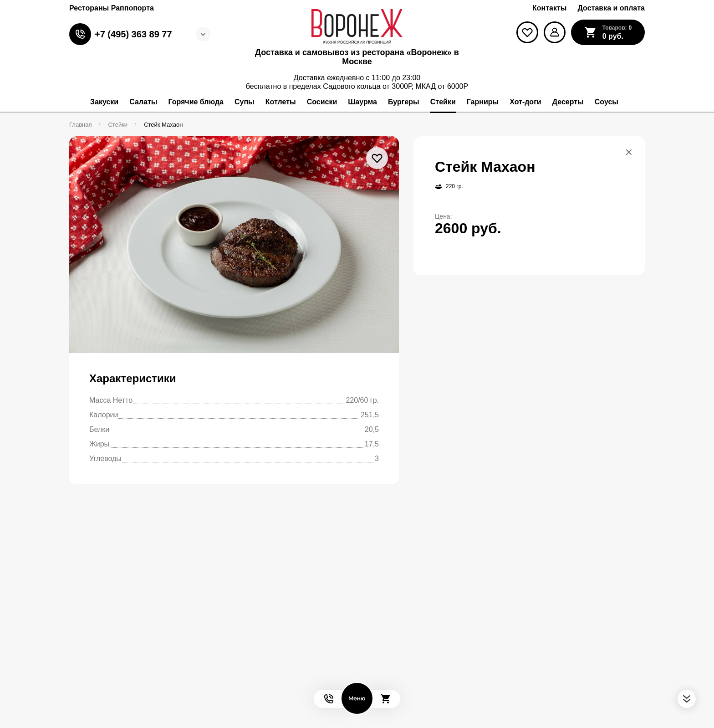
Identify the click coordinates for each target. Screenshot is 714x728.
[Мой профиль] (555, 32)
